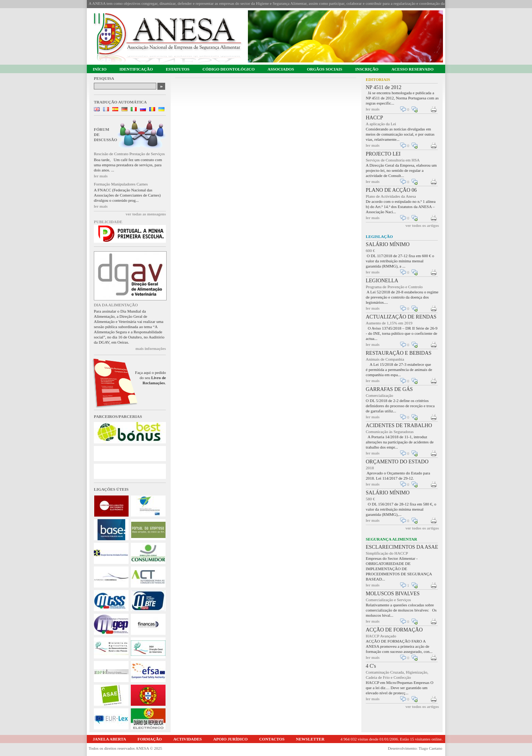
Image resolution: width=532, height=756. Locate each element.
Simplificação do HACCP (387, 553)
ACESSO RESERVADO (412, 69)
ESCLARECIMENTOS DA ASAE (402, 547)
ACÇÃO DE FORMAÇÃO (394, 630)
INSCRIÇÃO (367, 69)
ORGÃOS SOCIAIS (325, 69)
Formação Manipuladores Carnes (121, 184)
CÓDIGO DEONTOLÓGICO (229, 69)
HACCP (374, 118)
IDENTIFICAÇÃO (136, 69)
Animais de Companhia (385, 359)
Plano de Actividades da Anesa (391, 196)
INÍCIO (100, 69)
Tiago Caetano (430, 748)
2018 (370, 468)
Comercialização (379, 395)
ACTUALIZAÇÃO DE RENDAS (401, 317)
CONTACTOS (272, 739)
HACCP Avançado (381, 636)
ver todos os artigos (422, 225)
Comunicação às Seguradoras (390, 432)
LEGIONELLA (382, 281)
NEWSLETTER (310, 739)
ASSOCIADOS (281, 69)
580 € (370, 499)
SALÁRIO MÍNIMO (388, 244)
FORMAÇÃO (150, 739)
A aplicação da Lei (381, 124)
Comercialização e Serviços (388, 600)
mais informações (151, 348)
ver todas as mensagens (146, 214)
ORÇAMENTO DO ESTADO (397, 462)
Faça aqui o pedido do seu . (151, 378)
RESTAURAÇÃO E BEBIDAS (399, 353)
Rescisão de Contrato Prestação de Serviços (129, 154)
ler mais (101, 176)
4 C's (371, 666)
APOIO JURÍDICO (230, 739)
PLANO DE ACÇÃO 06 (391, 190)
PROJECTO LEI (383, 154)
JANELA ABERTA (109, 739)
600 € (370, 251)
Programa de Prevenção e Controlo (394, 287)
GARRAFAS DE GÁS (389, 389)
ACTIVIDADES (187, 739)
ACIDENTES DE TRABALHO (399, 425)
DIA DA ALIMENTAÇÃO (116, 305)
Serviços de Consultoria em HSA (393, 160)
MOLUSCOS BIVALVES (393, 594)
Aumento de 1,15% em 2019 (389, 323)
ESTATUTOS (178, 69)
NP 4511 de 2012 (384, 87)
